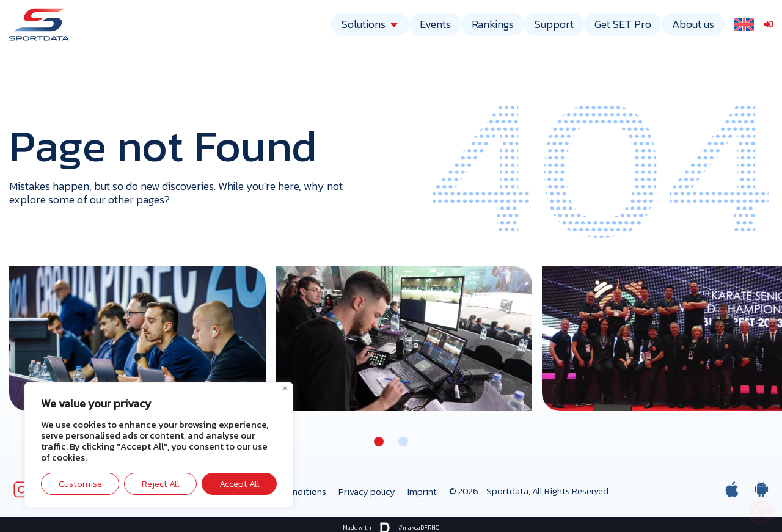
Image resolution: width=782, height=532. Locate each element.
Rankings (493, 24)
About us (693, 24)
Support (554, 24)
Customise (80, 483)
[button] (379, 442)
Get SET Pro (623, 24)
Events (435, 24)
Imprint (422, 491)
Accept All (239, 483)
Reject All (161, 483)
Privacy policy (367, 491)
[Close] (285, 388)
